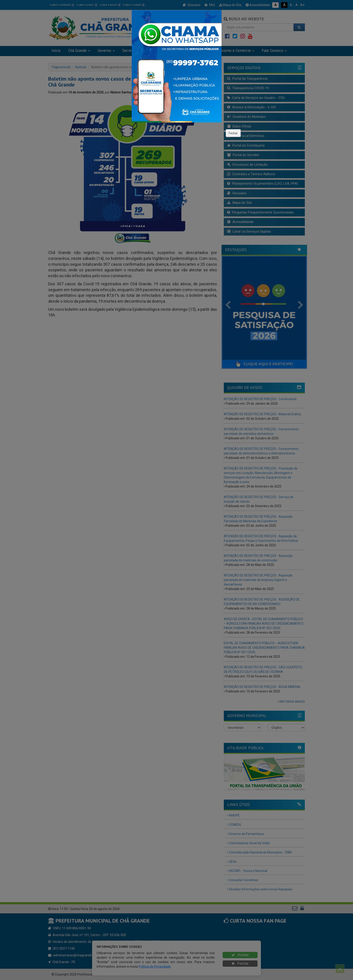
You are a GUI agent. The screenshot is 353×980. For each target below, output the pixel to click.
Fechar (233, 133)
